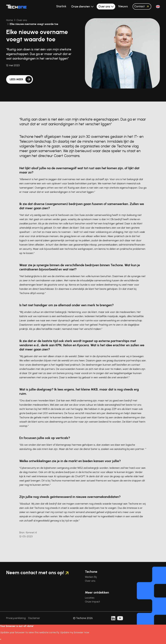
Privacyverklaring (16, 618)
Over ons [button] (105, 7)
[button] (158, 7)
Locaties (90, 598)
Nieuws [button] (123, 7)
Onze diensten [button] (81, 7)
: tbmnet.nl (28, 533)
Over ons (13, 20)
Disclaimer (34, 618)
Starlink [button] (61, 7)
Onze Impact (92, 602)
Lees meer (16, 79)
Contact (142, 7)
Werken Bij (91, 577)
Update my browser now (75, 632)
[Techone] (16, 7)
